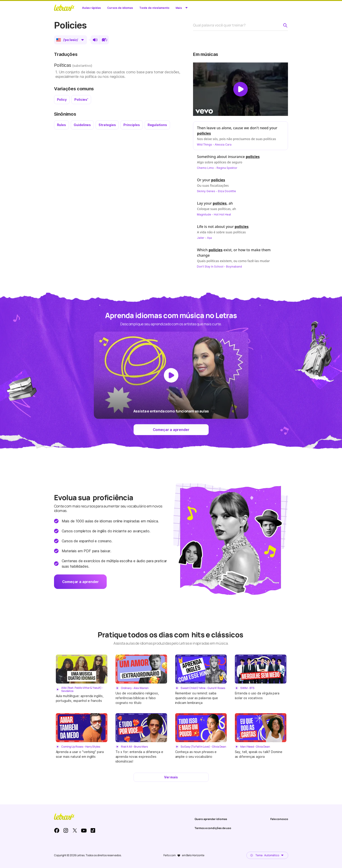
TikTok (93, 830)
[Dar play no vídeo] (241, 89)
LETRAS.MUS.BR (64, 8)
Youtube (84, 830)
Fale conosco (279, 819)
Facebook (57, 830)
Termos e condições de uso (213, 828)
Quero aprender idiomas (211, 819)
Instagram (66, 830)
